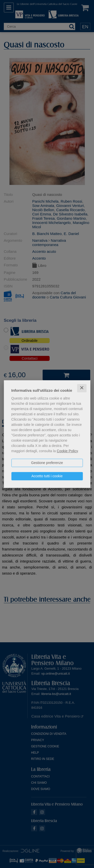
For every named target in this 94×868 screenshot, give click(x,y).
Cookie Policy (67, 451)
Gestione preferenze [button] (47, 463)
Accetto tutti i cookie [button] (47, 476)
